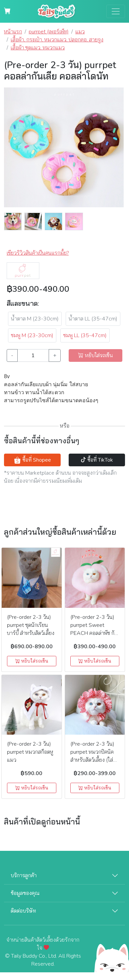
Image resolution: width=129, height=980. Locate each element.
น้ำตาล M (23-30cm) (35, 319)
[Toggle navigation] (116, 11)
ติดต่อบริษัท (23, 911)
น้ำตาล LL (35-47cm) (93, 319)
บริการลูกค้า (24, 876)
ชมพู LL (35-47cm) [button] (85, 335)
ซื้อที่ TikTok (97, 460)
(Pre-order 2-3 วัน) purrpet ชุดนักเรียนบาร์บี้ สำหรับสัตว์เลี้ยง (31, 625)
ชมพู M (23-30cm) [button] (32, 335)
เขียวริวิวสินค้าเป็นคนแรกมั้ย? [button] (38, 253)
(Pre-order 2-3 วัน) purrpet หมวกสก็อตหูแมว (30, 752)
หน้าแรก (13, 32)
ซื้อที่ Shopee (32, 460)
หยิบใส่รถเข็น (32, 661)
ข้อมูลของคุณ (25, 893)
